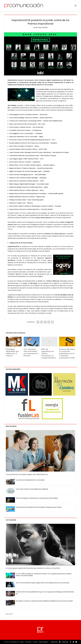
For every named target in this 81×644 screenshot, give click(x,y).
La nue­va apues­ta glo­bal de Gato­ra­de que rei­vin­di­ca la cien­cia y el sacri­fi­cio (33, 568)
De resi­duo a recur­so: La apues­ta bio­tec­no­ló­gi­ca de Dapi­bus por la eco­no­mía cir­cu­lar (44, 601)
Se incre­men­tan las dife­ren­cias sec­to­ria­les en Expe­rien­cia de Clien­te (39, 507)
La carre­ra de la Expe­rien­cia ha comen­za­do (30, 480)
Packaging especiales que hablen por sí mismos (12, 352)
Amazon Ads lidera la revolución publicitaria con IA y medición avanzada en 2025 (67, 354)
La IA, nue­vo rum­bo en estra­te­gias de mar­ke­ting (32, 489)
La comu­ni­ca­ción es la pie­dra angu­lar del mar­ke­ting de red (27, 474)
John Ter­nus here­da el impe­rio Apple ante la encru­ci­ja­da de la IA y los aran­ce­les (42, 583)
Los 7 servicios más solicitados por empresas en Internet (31, 352)
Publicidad (65, 642)
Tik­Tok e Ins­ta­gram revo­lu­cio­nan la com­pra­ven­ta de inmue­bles (37, 498)
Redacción (54, 642)
